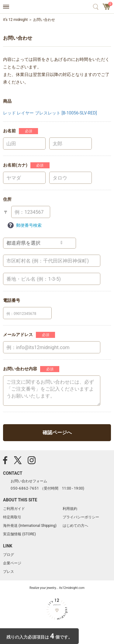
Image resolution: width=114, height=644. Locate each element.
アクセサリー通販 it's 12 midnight (57, 7)
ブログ (9, 555)
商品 (7, 101)
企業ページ (12, 563)
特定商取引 (12, 517)
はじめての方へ (75, 526)
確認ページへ (57, 433)
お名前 (9, 131)
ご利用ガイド (14, 509)
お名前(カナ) (15, 165)
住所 (7, 199)
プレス (9, 572)
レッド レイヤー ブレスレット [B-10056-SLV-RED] (50, 113)
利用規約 (70, 509)
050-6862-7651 (25, 488)
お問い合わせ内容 (20, 369)
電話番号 (12, 300)
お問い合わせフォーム (29, 481)
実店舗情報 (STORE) (19, 534)
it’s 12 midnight (15, 20)
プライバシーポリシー (81, 517)
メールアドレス (18, 335)
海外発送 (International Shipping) (30, 526)
